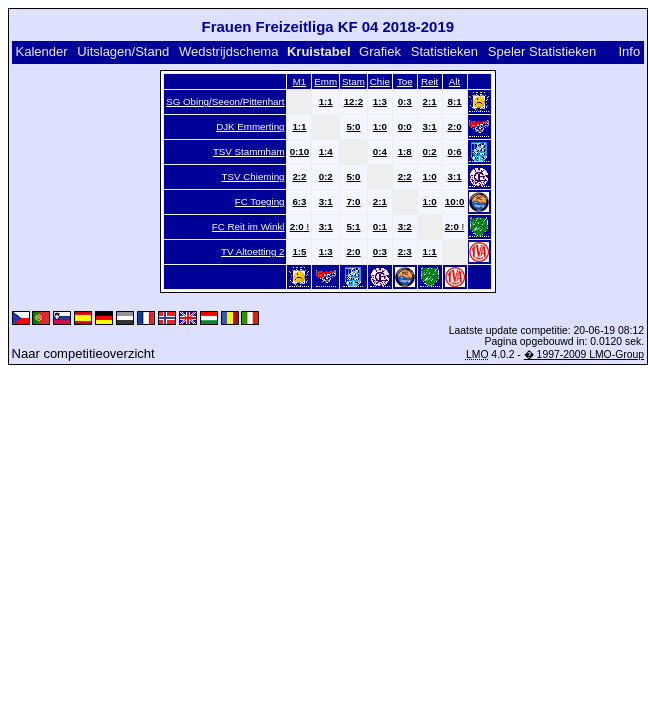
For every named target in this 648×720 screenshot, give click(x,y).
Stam (353, 81)
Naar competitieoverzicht (83, 353)
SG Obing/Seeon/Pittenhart (225, 101)
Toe (405, 81)
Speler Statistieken (542, 51)
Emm (325, 81)
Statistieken (444, 51)
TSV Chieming (253, 176)
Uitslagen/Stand (123, 51)
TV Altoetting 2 (253, 251)
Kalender (41, 51)
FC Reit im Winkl (248, 226)
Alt (454, 81)
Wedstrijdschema (228, 51)
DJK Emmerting (250, 126)
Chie (380, 81)
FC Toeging (260, 201)
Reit (429, 81)
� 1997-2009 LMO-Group (584, 354)
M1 (300, 81)
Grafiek (380, 51)
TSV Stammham (249, 151)
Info (629, 51)
